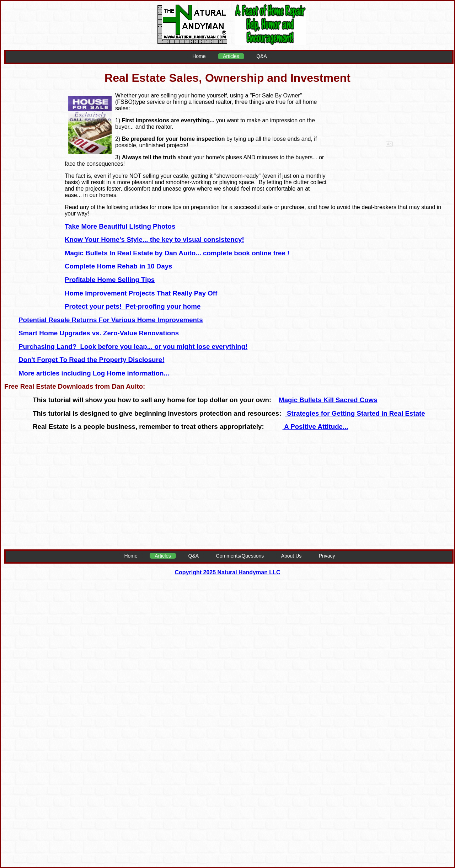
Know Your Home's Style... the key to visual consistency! (154, 239)
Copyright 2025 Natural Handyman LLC (228, 572)
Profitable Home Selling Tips (110, 280)
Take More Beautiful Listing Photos (120, 226)
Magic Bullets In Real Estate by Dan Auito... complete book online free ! (177, 253)
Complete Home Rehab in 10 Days (118, 266)
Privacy (327, 556)
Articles (231, 56)
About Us (291, 556)
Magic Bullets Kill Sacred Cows (328, 400)
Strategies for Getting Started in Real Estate (355, 413)
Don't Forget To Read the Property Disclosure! (91, 360)
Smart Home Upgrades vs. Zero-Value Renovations (99, 333)
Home (199, 56)
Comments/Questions (240, 556)
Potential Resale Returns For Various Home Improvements (111, 320)
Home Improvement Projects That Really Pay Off (141, 293)
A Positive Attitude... (315, 427)
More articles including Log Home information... (94, 373)
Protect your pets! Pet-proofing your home (133, 306)
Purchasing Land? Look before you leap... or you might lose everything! (133, 347)
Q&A (262, 56)
